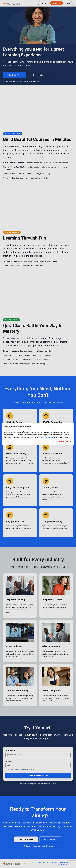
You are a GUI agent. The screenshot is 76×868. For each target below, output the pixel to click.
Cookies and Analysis (46, 437)
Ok (53, 442)
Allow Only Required (65, 442)
